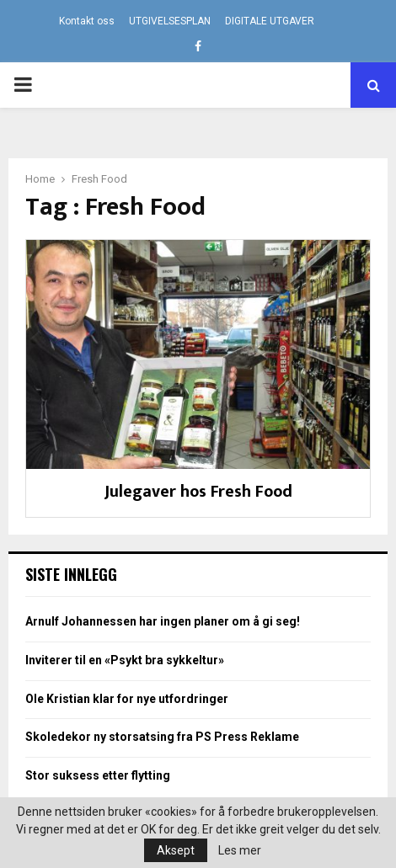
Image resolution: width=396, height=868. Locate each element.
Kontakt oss (87, 21)
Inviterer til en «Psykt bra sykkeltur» (125, 660)
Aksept (176, 850)
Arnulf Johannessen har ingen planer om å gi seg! (163, 621)
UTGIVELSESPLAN (170, 21)
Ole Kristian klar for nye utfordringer (127, 699)
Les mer (240, 850)
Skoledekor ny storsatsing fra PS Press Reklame (162, 737)
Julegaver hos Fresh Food (198, 492)
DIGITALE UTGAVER (270, 21)
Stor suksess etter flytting (98, 775)
